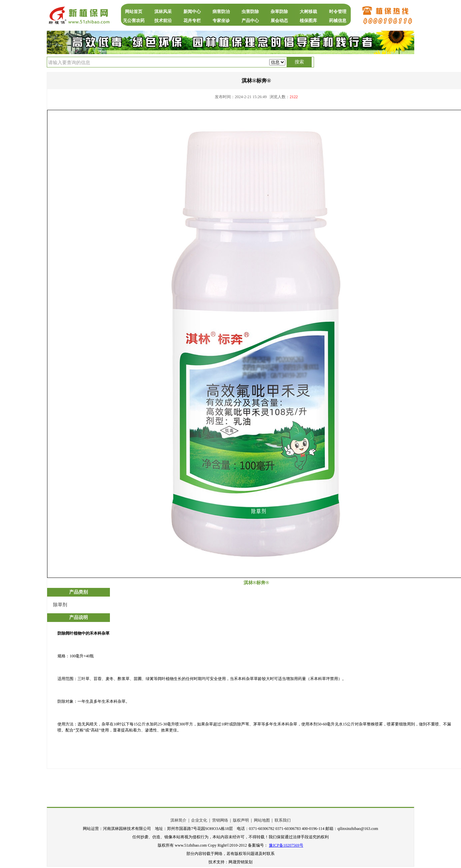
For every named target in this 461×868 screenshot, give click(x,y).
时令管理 (338, 12)
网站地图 (262, 820)
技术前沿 (163, 21)
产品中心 (250, 21)
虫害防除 (250, 12)
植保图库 (308, 21)
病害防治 (221, 12)
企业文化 (199, 820)
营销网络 (220, 820)
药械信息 (338, 21)
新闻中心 (192, 12)
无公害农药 (134, 21)
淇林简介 (178, 820)
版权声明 (241, 820)
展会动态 (279, 21)
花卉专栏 (192, 21)
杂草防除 (279, 12)
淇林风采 (163, 12)
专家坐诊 (221, 21)
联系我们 (283, 820)
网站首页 (134, 12)
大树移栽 (308, 12)
